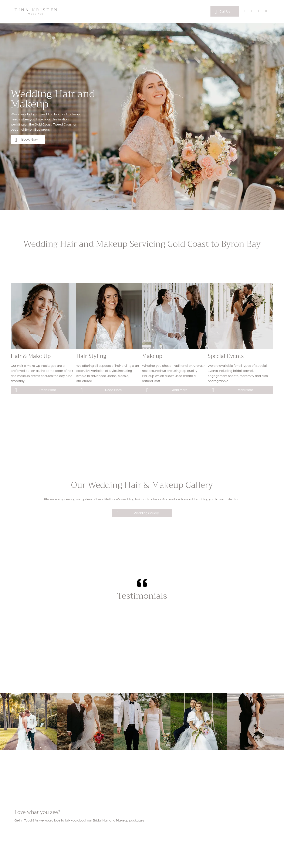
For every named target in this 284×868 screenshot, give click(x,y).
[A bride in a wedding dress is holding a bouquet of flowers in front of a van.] (241, 316)
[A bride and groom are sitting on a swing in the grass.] (199, 721)
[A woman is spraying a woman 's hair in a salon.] (109, 316)
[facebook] (245, 12)
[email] (259, 12)
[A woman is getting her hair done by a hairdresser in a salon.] (43, 316)
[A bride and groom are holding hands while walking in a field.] (142, 721)
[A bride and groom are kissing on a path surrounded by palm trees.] (28, 721)
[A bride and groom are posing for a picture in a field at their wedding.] (85, 721)
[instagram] (252, 12)
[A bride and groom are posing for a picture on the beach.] (256, 721)
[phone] (266, 12)
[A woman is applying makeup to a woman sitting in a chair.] (175, 316)
